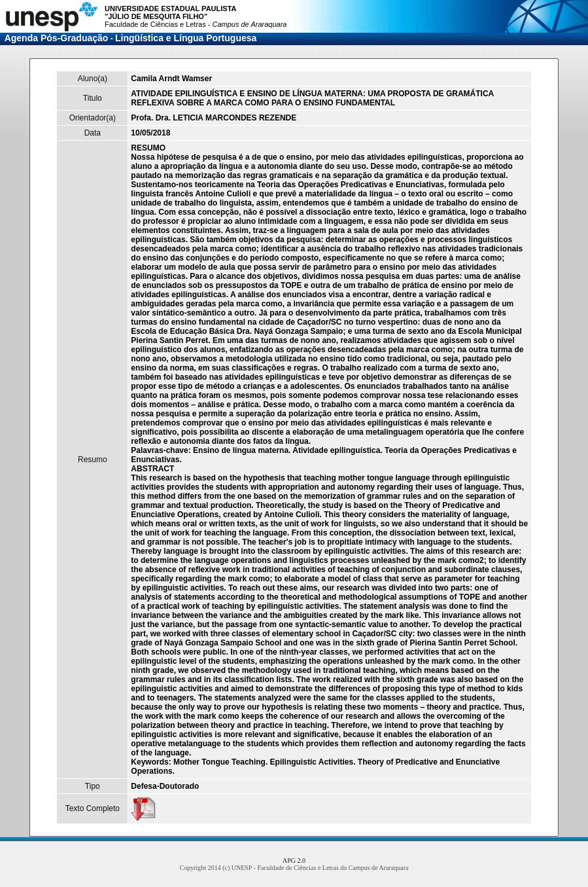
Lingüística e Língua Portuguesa (186, 38)
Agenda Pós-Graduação (57, 38)
